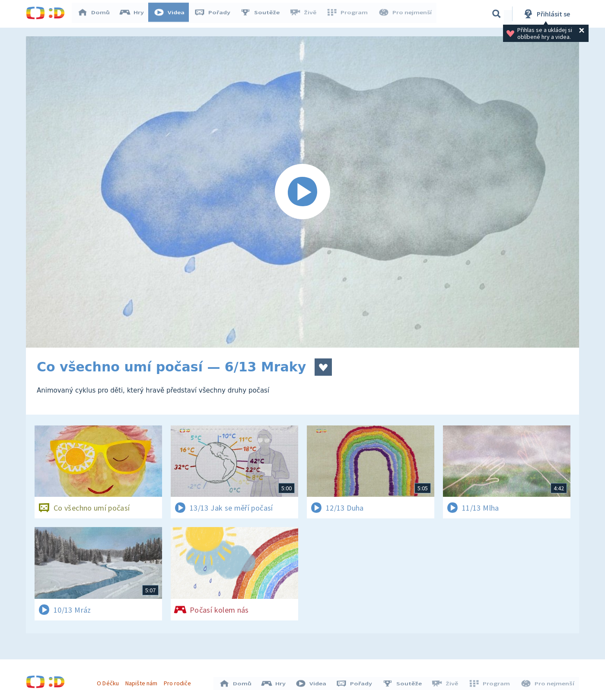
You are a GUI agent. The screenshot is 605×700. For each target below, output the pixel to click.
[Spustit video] (302, 192)
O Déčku (109, 682)
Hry (134, 14)
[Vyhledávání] (497, 14)
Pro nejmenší (405, 14)
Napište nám (142, 682)
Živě (305, 14)
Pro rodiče (179, 682)
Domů (96, 14)
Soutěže (262, 14)
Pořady (214, 14)
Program (348, 14)
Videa (171, 14)
